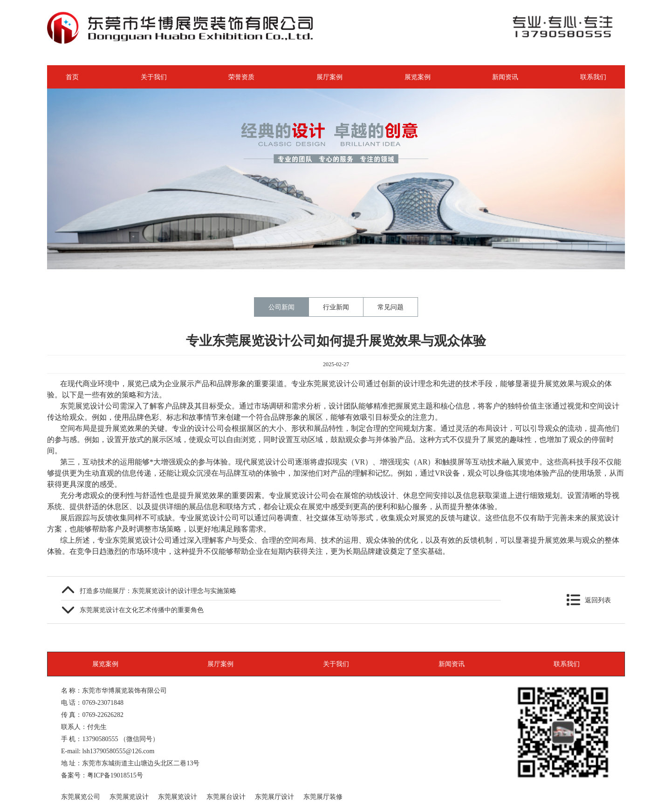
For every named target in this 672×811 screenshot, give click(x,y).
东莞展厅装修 (323, 797)
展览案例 (418, 77)
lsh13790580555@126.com (118, 751)
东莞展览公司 (81, 797)
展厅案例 (329, 77)
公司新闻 (281, 307)
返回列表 (598, 600)
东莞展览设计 (129, 797)
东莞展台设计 (226, 797)
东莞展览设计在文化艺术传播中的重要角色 (142, 610)
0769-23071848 (103, 702)
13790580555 (100, 739)
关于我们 (154, 77)
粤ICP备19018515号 (115, 775)
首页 (72, 77)
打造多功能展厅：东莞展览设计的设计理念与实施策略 (158, 591)
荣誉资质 (241, 77)
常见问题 (391, 307)
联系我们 (593, 77)
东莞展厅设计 (274, 797)
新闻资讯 (505, 77)
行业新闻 (336, 307)
